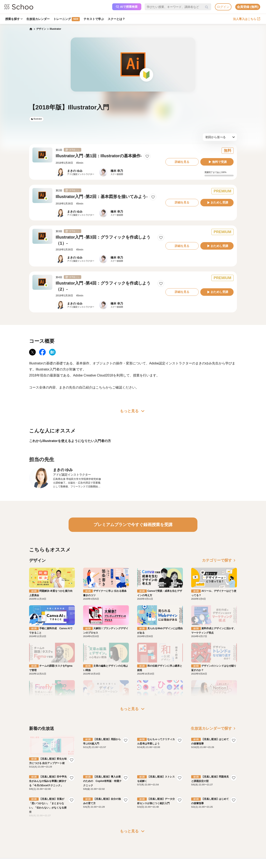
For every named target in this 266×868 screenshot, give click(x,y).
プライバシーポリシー (62, 845)
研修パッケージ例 (108, 827)
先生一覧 (29, 845)
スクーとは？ (116, 19)
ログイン (223, 7)
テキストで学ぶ (94, 19)
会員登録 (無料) (248, 7)
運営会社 (144, 821)
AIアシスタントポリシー (63, 851)
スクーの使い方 (33, 839)
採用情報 (144, 833)
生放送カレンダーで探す (214, 689)
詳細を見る (182, 162)
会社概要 (144, 827)
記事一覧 (29, 851)
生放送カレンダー (38, 19)
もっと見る (133, 411)
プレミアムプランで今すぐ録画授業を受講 (133, 525)
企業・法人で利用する (111, 821)
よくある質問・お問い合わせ (66, 827)
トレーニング (67, 19)
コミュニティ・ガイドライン (66, 839)
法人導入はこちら (247, 19)
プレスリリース (148, 839)
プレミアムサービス (61, 821)
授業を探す (14, 19)
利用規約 (55, 833)
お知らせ (29, 827)
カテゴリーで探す (219, 560)
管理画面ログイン (108, 839)
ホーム (28, 821)
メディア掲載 (146, 845)
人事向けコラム (107, 833)
